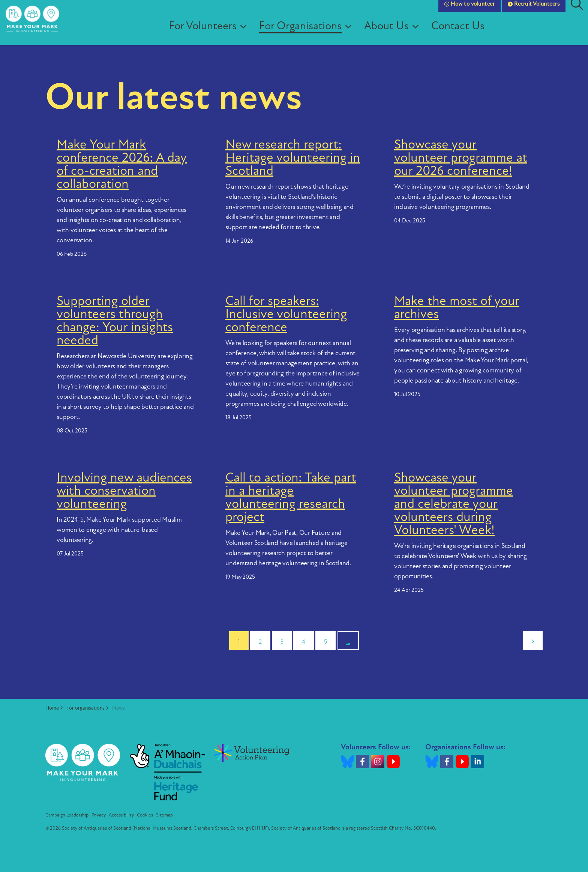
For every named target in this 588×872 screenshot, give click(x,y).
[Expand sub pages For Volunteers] (253, 34)
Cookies (145, 815)
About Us (394, 34)
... (348, 642)
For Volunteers (210, 34)
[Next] (533, 641)
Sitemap (164, 815)
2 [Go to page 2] (260, 642)
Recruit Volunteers (534, 11)
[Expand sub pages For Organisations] (358, 34)
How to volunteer (470, 11)
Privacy (99, 815)
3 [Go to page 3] (282, 642)
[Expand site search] (577, 11)
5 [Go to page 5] (325, 642)
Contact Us (465, 34)
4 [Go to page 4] (304, 642)
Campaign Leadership (67, 815)
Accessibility (121, 815)
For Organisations (307, 34)
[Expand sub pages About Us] (425, 34)
